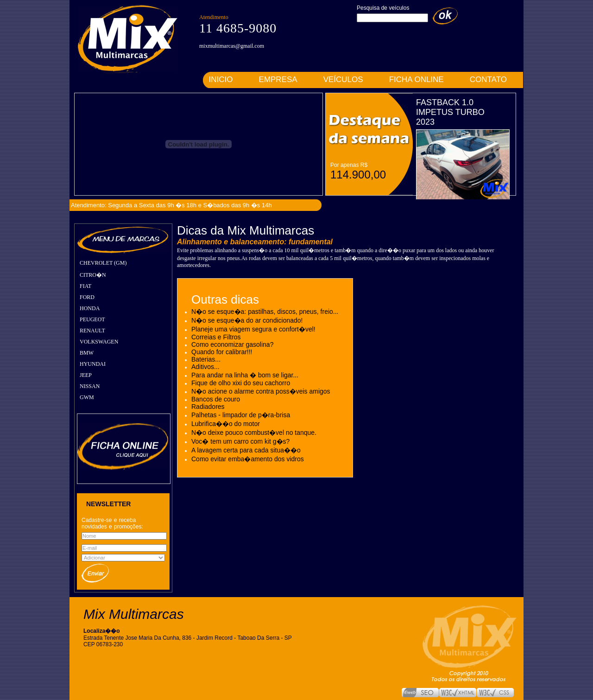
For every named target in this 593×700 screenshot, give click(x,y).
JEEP (86, 375)
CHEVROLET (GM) (103, 263)
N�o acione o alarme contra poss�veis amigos (261, 391)
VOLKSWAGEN (99, 342)
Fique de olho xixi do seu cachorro (241, 383)
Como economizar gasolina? (232, 344)
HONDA (90, 308)
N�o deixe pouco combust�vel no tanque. (254, 433)
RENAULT (92, 331)
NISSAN (90, 386)
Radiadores (208, 407)
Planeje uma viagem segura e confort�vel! (253, 329)
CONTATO (488, 80)
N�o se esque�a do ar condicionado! (247, 320)
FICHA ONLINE (416, 80)
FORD (87, 297)
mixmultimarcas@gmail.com (232, 46)
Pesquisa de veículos (383, 8)
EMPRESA (278, 80)
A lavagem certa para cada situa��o (246, 450)
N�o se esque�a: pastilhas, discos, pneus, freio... (265, 312)
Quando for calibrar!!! (222, 352)
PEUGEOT (92, 319)
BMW (87, 353)
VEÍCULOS (343, 80)
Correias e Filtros (216, 337)
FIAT (85, 286)
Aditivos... (205, 367)
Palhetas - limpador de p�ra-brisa (241, 415)
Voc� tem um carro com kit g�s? (240, 441)
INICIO (221, 80)
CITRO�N (93, 275)
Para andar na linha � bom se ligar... (245, 375)
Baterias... (206, 359)
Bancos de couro (216, 399)
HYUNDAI (93, 364)
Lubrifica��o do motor (226, 424)
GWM (87, 397)
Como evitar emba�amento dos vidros (248, 459)
